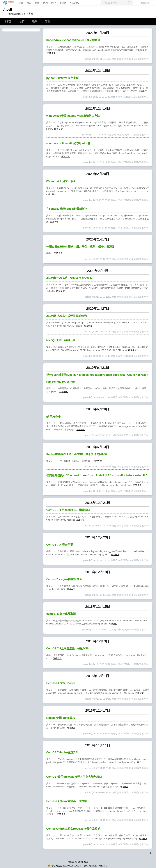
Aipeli (8, 10)
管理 (48, 22)
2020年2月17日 (98, 239)
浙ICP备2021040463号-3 (96, 866)
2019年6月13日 (98, 447)
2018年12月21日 (98, 503)
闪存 (54, 3)
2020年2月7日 (98, 271)
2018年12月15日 (98, 607)
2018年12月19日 (98, 572)
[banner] (8, 3)
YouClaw (75, 3)
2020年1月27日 (98, 308)
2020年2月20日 (98, 174)
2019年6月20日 (98, 409)
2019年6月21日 (98, 368)
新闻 (37, 3)
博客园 (8, 22)
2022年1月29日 (98, 33)
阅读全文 (51, 53)
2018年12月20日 (98, 537)
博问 (45, 3)
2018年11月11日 (98, 745)
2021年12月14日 (98, 109)
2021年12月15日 (98, 71)
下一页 (148, 853)
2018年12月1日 (98, 676)
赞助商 (63, 3)
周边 (29, 3)
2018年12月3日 (98, 641)
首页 (22, 22)
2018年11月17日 (98, 710)
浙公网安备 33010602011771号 (65, 866)
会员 (21, 3)
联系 (35, 22)
